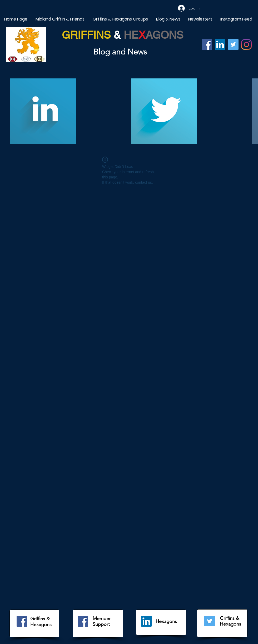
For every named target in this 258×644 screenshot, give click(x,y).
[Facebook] (207, 44)
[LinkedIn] (146, 621)
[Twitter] (233, 44)
